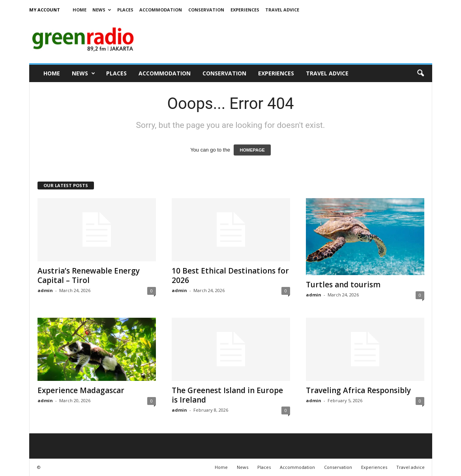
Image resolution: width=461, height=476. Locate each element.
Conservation (206, 10)
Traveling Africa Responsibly (358, 390)
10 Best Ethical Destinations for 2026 (230, 275)
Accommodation (161, 10)
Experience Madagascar (81, 390)
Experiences (245, 10)
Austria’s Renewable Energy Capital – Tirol (89, 275)
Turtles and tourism (343, 285)
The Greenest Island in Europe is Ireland (227, 395)
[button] (420, 73)
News (102, 10)
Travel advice (282, 10)
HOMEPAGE (252, 150)
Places (125, 10)
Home (80, 10)
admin (45, 290)
